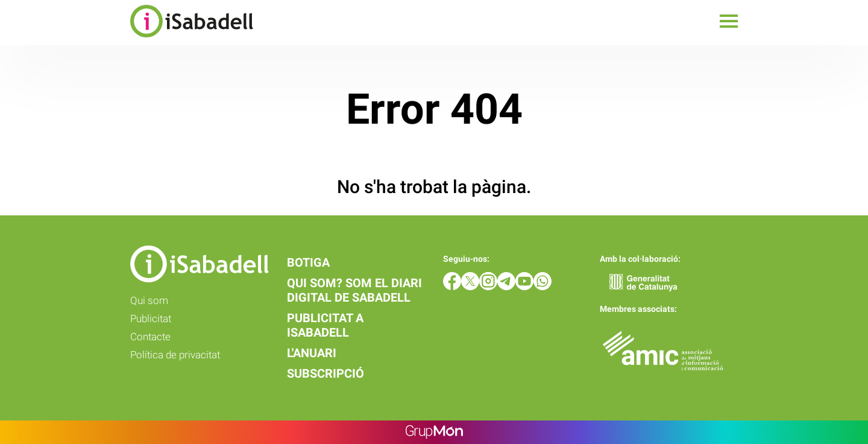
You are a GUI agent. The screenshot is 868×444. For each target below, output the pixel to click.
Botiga (308, 262)
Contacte (150, 337)
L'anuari (312, 353)
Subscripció (325, 373)
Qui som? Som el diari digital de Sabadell (354, 290)
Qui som (149, 300)
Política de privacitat (175, 355)
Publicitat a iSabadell (325, 325)
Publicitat (151, 319)
